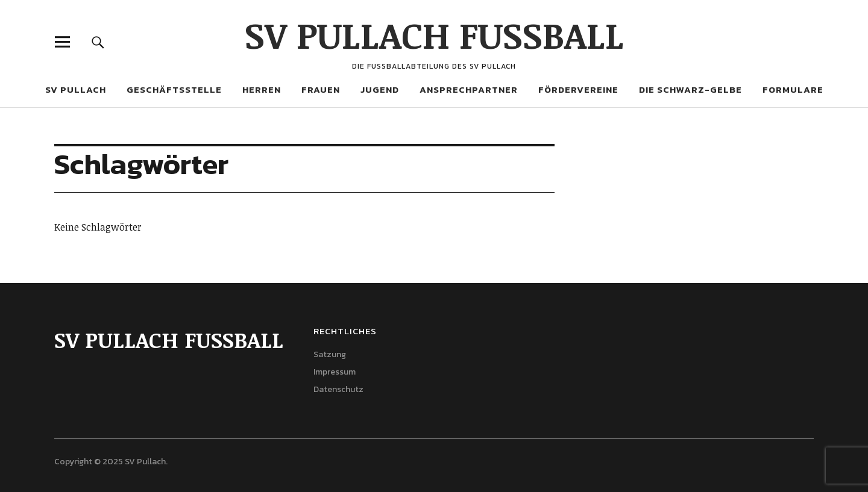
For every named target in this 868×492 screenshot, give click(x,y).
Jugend (380, 89)
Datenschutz (338, 389)
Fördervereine (578, 89)
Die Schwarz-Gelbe (690, 89)
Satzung (330, 354)
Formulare (793, 89)
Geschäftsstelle (174, 89)
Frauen (321, 89)
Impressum (335, 372)
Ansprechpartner (469, 89)
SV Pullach (76, 89)
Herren (262, 89)
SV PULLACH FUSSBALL (434, 34)
